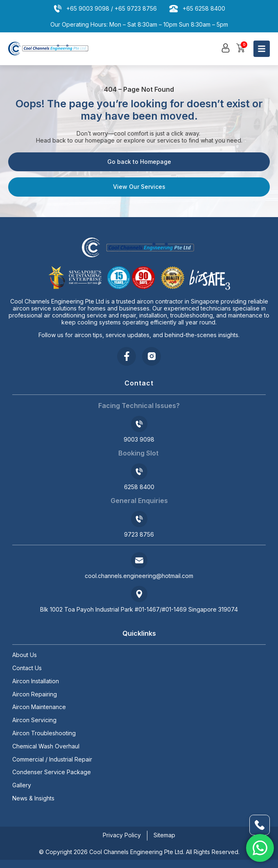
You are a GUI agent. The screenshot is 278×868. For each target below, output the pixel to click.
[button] (226, 48)
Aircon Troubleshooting (44, 733)
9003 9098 (139, 439)
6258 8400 (139, 487)
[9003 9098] (139, 424)
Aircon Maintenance (39, 707)
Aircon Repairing (35, 694)
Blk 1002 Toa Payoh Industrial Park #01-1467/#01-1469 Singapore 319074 (139, 609)
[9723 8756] (139, 519)
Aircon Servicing (34, 720)
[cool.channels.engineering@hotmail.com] (139, 560)
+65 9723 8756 (136, 8)
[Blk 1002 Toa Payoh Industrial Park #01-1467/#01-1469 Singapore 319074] (139, 594)
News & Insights (33, 798)
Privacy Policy (122, 835)
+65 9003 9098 (88, 8)
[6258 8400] (139, 471)
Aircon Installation (36, 681)
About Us (25, 655)
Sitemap (164, 835)
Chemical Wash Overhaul (46, 746)
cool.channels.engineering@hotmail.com (139, 576)
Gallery (22, 785)
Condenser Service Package (52, 772)
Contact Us (27, 668)
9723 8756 (139, 534)
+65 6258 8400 (204, 8)
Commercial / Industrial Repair (52, 759)
